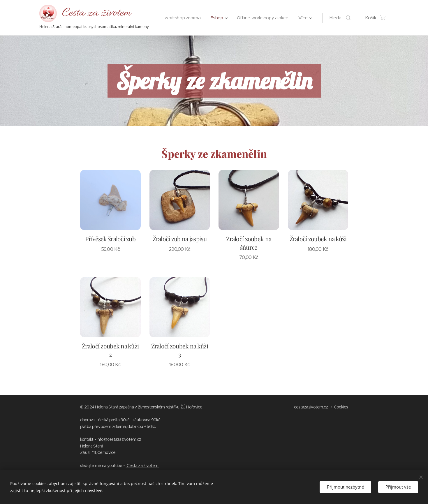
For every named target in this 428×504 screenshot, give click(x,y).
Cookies (341, 407)
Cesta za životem (143, 466)
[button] (340, 18)
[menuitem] (243, 18)
